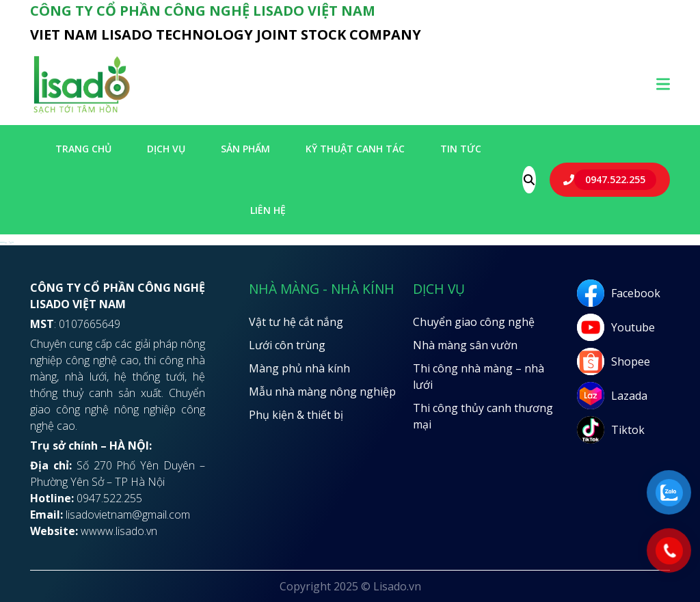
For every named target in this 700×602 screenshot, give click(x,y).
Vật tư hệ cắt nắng (296, 322)
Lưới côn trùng (287, 345)
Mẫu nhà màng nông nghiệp (322, 392)
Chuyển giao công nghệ (474, 322)
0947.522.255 (615, 179)
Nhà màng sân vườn (465, 345)
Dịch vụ (166, 149)
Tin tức (461, 149)
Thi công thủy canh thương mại (483, 416)
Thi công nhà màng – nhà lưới (479, 377)
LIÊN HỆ (268, 210)
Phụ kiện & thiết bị (296, 415)
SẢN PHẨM (245, 149)
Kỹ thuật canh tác (355, 149)
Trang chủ (83, 149)
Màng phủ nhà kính (299, 368)
